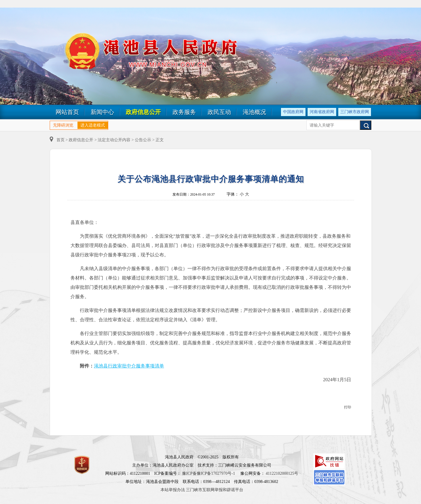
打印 (348, 407)
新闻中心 (102, 112)
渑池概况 (254, 112)
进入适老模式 (93, 125)
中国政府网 (293, 112)
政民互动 (219, 112)
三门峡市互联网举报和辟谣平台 (215, 490)
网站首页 (67, 112)
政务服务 (184, 112)
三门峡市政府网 (355, 112)
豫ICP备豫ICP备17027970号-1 (209, 473)
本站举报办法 (173, 490)
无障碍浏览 (63, 125)
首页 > (59, 140)
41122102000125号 (282, 473)
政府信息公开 (143, 112)
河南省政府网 (322, 112)
